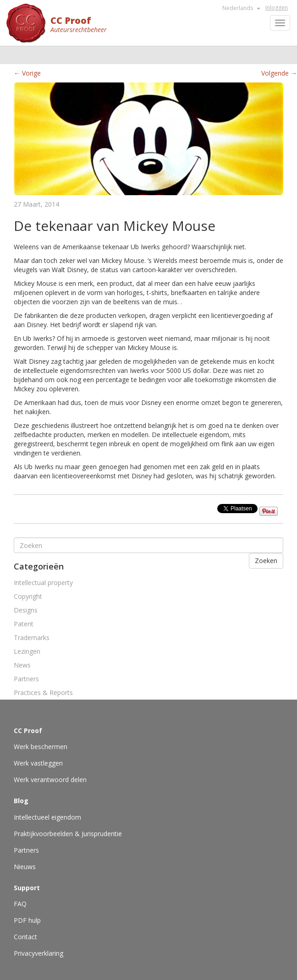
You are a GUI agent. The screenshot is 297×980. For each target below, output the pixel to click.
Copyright (28, 596)
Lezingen (27, 651)
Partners (26, 679)
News (22, 665)
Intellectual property (43, 583)
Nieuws (25, 867)
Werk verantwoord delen (50, 780)
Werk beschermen (41, 747)
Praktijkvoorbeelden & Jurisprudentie (68, 834)
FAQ (20, 904)
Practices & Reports (43, 693)
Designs (26, 610)
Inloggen (277, 8)
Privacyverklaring (38, 953)
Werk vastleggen (38, 763)
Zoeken (266, 561)
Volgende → (279, 73)
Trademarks (32, 638)
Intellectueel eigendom (47, 817)
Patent (24, 624)
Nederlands (241, 8)
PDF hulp (27, 920)
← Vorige (27, 73)
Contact (25, 937)
